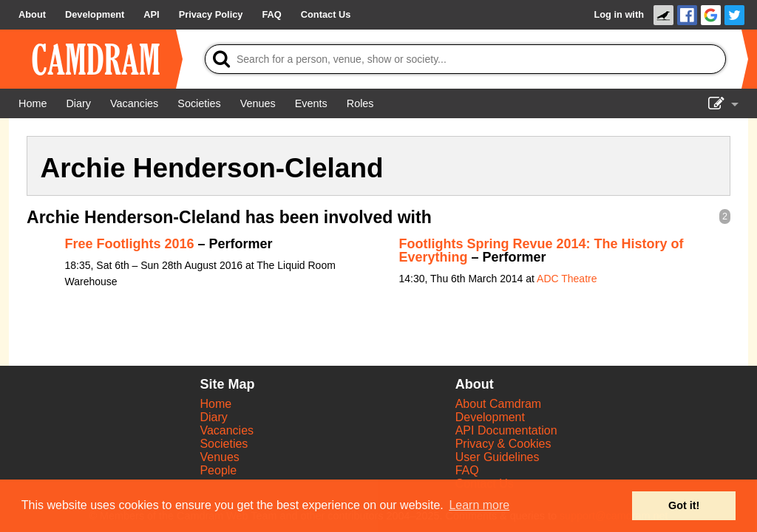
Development (490, 417)
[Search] (465, 59)
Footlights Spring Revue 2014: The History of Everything (542, 250)
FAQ (467, 470)
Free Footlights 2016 (130, 244)
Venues (219, 457)
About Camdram (499, 404)
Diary (213, 417)
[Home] (33, 103)
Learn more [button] (479, 505)
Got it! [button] (684, 505)
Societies (224, 444)
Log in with (619, 14)
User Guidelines (498, 457)
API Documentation (506, 430)
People (218, 470)
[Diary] (78, 103)
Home (215, 404)
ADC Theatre (567, 279)
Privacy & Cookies (503, 444)
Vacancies (227, 430)
